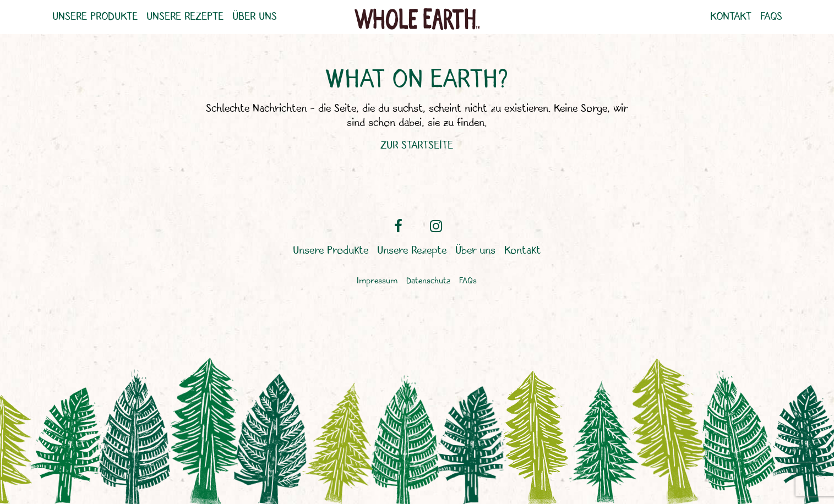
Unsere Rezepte (185, 17)
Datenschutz (428, 281)
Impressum (377, 281)
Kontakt (731, 17)
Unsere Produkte (95, 17)
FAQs (771, 17)
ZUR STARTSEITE (417, 146)
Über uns (255, 17)
